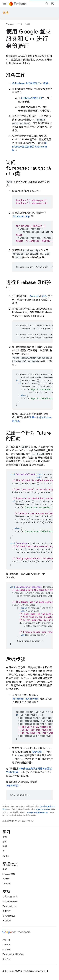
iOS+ (45, 296)
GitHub (6, 856)
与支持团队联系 (10, 897)
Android (34, 296)
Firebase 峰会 (9, 874)
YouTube (6, 884)
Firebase (10, 24)
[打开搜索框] (47, 4)
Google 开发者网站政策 (37, 812)
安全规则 (37, 752)
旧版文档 (7, 921)
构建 (28, 24)
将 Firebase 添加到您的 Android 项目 (30, 147)
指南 (5, 837)
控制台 (30, 98)
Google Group (9, 906)
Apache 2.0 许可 (44, 809)
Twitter (6, 879)
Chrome (6, 945)
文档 (5, 13)
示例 (5, 846)
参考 (5, 842)
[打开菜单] (5, 4)
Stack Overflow (10, 901)
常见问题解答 (9, 916)
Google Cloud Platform (13, 954)
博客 (5, 869)
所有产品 (7, 959)
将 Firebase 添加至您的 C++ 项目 (30, 83)
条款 (5, 971)
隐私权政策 (15, 971)
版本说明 (7, 911)
